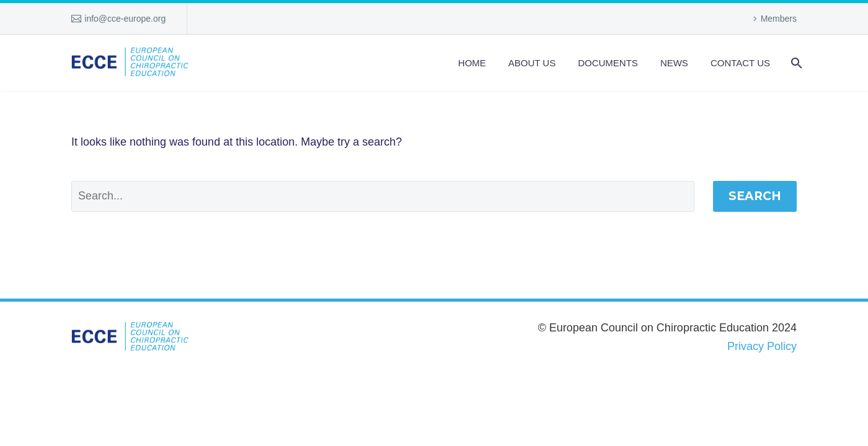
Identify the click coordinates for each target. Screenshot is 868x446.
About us (532, 63)
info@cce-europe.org (125, 19)
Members (779, 19)
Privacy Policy (762, 346)
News (674, 63)
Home (472, 63)
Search (755, 196)
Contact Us (740, 63)
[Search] (795, 63)
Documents (608, 63)
